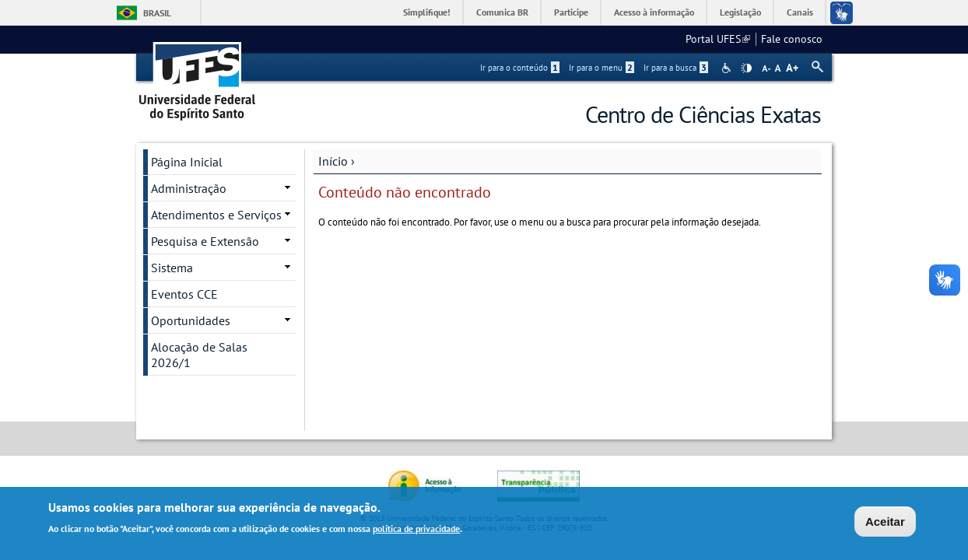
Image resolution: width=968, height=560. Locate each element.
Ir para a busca (676, 68)
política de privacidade (416, 529)
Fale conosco (792, 39)
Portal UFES (718, 39)
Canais (800, 12)
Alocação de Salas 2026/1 (199, 355)
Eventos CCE (184, 294)
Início (333, 161)
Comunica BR (502, 12)
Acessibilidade (728, 68)
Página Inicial (187, 162)
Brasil (157, 13)
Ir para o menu (601, 68)
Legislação (740, 12)
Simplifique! (427, 12)
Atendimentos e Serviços (216, 215)
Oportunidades (191, 320)
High (746, 68)
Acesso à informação (654, 12)
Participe (571, 12)
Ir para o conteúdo (520, 68)
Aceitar (885, 523)
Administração (189, 188)
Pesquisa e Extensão (205, 241)
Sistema (172, 268)
